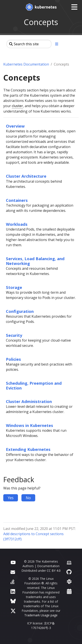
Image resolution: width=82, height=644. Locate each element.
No (28, 498)
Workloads (17, 224)
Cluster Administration (29, 401)
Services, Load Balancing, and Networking (35, 261)
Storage (14, 287)
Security (14, 335)
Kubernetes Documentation (26, 64)
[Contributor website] (69, 562)
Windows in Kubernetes (30, 425)
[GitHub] (69, 572)
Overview (15, 126)
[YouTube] (13, 562)
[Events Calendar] (69, 591)
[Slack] (69, 581)
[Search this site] (29, 44)
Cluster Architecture (26, 176)
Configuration (20, 311)
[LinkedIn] (13, 591)
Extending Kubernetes (28, 449)
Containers (17, 200)
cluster (17, 106)
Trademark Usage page (41, 615)
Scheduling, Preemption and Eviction (34, 385)
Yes (11, 498)
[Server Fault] (12, 581)
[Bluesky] (13, 601)
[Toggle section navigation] (57, 44)
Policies (13, 359)
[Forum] (13, 572)
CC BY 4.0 (54, 571)
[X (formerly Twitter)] (13, 611)
